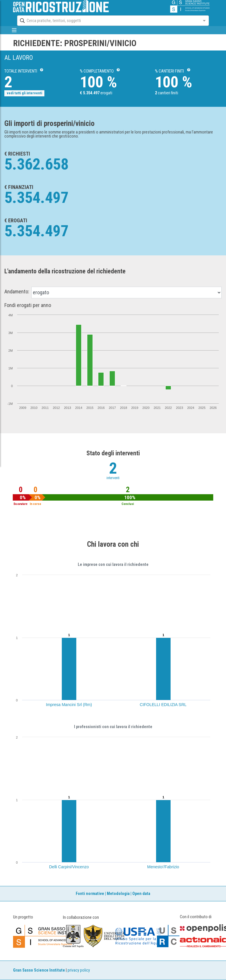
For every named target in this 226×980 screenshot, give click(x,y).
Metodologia (118, 894)
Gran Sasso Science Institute (39, 970)
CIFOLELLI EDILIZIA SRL (163, 705)
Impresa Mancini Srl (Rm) (69, 705)
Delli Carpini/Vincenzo (69, 867)
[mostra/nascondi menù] (14, 30)
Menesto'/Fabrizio (163, 867)
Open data (141, 894)
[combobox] (108, 21)
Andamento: (17, 292)
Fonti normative (90, 894)
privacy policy (79, 970)
